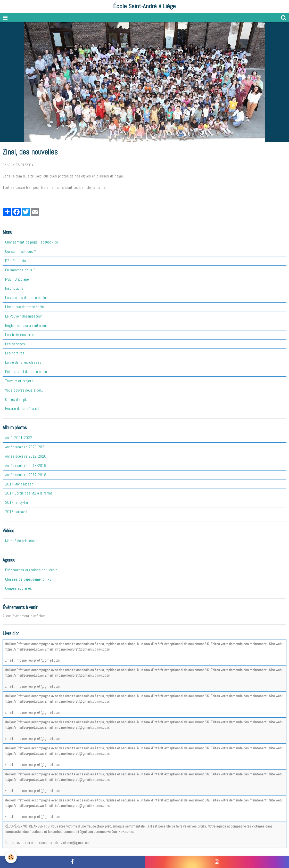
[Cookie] (11, 857)
